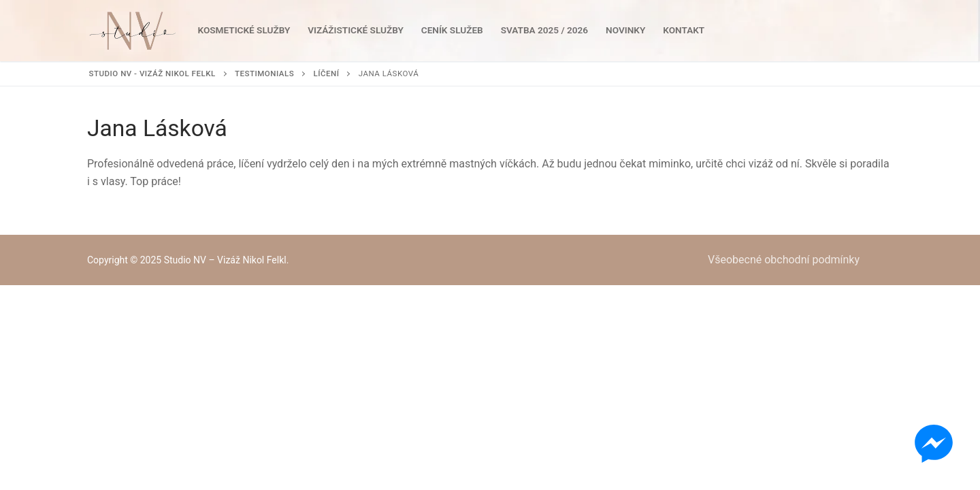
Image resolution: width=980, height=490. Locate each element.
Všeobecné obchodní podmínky (784, 260)
